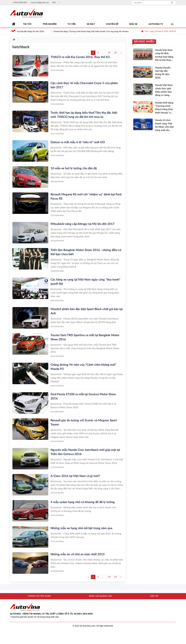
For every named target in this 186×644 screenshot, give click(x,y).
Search (172, 3)
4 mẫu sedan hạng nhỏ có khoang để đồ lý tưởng (83, 502)
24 (109, 53)
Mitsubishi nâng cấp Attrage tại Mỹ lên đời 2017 (83, 224)
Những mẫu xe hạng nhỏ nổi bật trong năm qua (81, 528)
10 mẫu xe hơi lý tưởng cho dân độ (74, 168)
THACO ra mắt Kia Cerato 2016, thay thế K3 (80, 57)
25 (115, 53)
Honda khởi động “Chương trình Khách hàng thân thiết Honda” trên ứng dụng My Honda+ (96, 32)
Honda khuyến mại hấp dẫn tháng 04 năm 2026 (29, 32)
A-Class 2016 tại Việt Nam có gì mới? (75, 476)
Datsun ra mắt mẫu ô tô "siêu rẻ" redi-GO (78, 142)
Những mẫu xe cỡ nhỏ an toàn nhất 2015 (78, 554)
